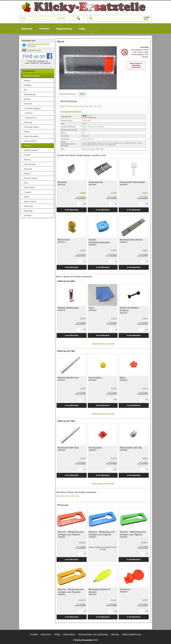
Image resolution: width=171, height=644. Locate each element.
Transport (28, 192)
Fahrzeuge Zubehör (32, 127)
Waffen (27, 197)
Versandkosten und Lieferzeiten (93, 634)
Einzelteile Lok (31, 118)
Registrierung (64, 29)
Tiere (26, 183)
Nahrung (27, 160)
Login (82, 29)
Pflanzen (27, 174)
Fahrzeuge (28, 122)
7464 (97, 149)
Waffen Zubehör (30, 202)
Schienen (29, 113)
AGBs (57, 634)
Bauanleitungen (30, 94)
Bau (26, 90)
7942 (102, 149)
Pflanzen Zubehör (31, 178)
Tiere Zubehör (29, 188)
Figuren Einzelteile (31, 136)
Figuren (27, 132)
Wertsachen (29, 206)
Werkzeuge (28, 211)
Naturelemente (30, 164)
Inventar (27, 155)
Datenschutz (69, 634)
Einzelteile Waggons (33, 108)
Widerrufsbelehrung (132, 634)
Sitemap (115, 634)
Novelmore (28, 169)
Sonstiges (28, 215)
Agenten (27, 80)
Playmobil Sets (29, 71)
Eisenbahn (28, 104)
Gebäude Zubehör (31, 150)
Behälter (27, 99)
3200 (84, 149)
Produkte (44, 29)
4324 (88, 149)
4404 (93, 149)
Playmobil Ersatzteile (31, 76)
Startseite (27, 29)
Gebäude (28, 146)
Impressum (46, 634)
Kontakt (34, 634)
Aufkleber (28, 85)
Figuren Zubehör (30, 141)
